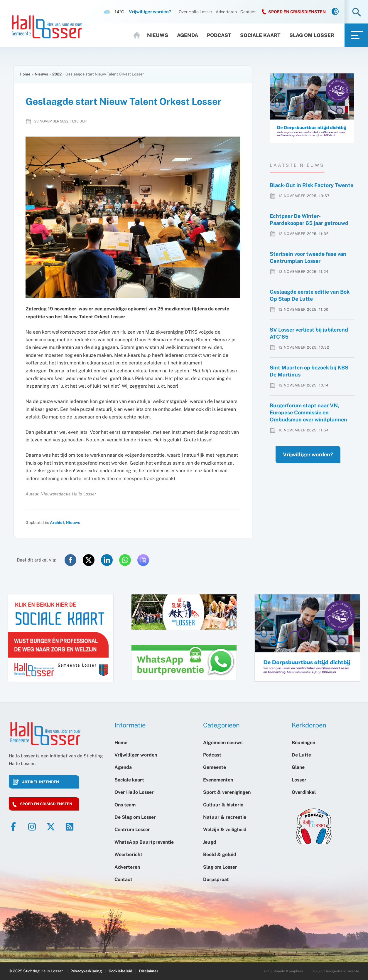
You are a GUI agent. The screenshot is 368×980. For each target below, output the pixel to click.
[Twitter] (51, 827)
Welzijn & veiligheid (225, 829)
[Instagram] (32, 827)
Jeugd (210, 842)
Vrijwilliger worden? (302, 466)
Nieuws (158, 35)
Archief (57, 522)
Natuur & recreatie (225, 817)
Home (138, 35)
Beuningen (303, 743)
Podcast (219, 35)
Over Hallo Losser (195, 12)
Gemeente (215, 767)
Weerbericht (128, 854)
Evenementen (218, 780)
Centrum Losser (132, 829)
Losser (299, 780)
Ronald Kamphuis (288, 971)
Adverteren (226, 12)
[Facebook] (13, 827)
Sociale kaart (260, 35)
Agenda (188, 35)
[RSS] (70, 827)
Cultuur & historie (223, 805)
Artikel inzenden (40, 782)
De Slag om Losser (135, 817)
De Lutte (301, 755)
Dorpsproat (216, 879)
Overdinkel (304, 792)
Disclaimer (149, 971)
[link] (335, 12)
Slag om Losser (312, 35)
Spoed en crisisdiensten (46, 804)
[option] (312, 108)
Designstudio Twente (342, 971)
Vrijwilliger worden (136, 755)
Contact (248, 12)
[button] (357, 13)
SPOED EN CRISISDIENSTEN (297, 12)
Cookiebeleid (120, 971)
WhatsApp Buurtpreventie (144, 842)
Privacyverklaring (86, 971)
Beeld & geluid (220, 854)
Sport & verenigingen (227, 792)
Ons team (125, 805)
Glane (298, 767)
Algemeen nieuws (223, 743)
